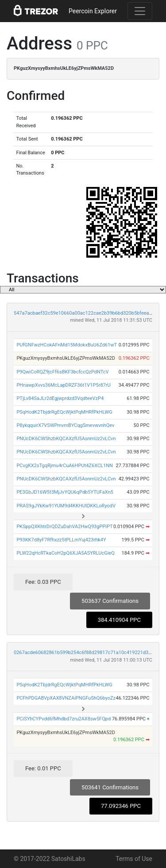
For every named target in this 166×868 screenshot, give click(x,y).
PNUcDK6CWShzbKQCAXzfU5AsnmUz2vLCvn (66, 439)
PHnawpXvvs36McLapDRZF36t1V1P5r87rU (63, 385)
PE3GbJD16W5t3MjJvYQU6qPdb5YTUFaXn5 (65, 492)
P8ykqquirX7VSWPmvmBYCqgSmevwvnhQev (65, 425)
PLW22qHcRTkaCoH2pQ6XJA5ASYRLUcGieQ (65, 553)
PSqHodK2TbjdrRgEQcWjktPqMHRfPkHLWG (64, 412)
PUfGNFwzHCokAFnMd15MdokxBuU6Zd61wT (67, 345)
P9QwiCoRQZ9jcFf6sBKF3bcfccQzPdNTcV (62, 372)
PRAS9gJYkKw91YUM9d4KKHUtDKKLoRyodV (66, 506)
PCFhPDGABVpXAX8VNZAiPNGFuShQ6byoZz (66, 698)
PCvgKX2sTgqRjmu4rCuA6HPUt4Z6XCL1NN (64, 466)
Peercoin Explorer (93, 11)
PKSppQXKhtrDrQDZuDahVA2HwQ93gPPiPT (64, 527)
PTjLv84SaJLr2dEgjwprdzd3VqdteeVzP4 (60, 398)
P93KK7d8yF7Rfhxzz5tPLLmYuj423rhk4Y (61, 540)
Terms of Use (134, 859)
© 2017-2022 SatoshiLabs (50, 859)
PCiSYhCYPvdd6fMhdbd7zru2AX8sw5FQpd (64, 719)
